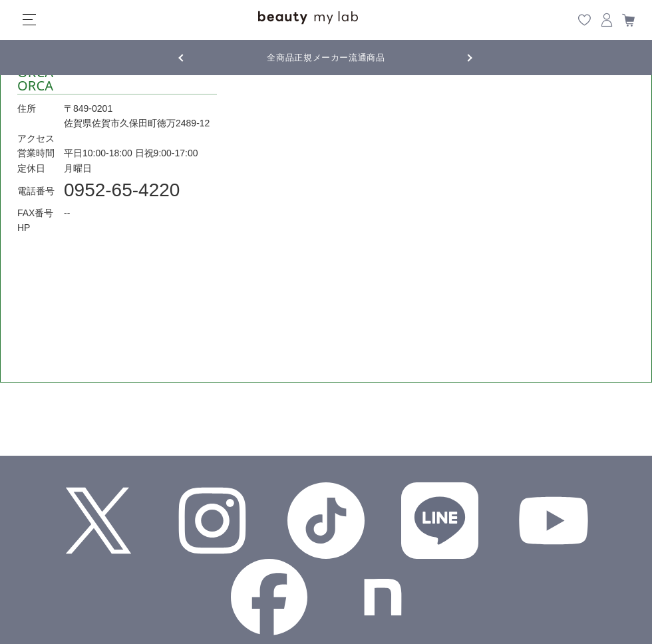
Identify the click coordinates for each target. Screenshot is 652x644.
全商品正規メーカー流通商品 (326, 58)
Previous (193, 57)
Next (459, 57)
